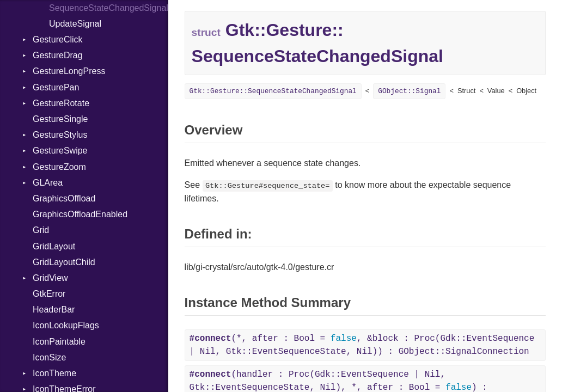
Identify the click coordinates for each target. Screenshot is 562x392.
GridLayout (54, 246)
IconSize (49, 357)
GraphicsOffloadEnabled (80, 214)
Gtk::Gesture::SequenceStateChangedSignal (273, 91)
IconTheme (54, 373)
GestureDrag (58, 55)
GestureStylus (60, 135)
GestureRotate (61, 103)
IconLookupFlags (66, 325)
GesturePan (56, 87)
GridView (50, 278)
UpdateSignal (75, 24)
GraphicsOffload (64, 198)
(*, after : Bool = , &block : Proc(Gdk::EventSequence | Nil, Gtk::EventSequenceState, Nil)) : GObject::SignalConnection (362, 345)
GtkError (49, 294)
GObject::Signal (409, 91)
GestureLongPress (69, 71)
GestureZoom (59, 167)
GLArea (48, 183)
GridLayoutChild (64, 262)
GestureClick (58, 39)
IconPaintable (59, 342)
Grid (41, 230)
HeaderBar (54, 310)
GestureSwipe (60, 151)
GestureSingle (60, 119)
